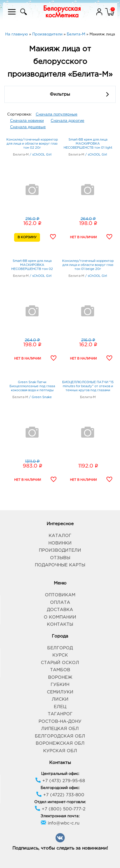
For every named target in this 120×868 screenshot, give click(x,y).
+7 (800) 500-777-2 (60, 809)
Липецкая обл (60, 729)
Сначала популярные (57, 115)
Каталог (60, 536)
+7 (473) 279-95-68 (60, 781)
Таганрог (60, 714)
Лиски (60, 699)
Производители (60, 550)
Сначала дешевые (28, 127)
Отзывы (60, 558)
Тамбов (60, 670)
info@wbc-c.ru (60, 823)
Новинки (60, 543)
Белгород (60, 648)
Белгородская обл (60, 736)
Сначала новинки (27, 121)
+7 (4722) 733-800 (60, 795)
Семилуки (60, 692)
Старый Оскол (60, 663)
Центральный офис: (60, 774)
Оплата (60, 603)
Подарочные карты (60, 565)
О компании (60, 617)
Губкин (60, 685)
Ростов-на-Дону (60, 722)
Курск (60, 655)
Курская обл (60, 751)
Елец (60, 707)
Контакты (60, 624)
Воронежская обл (60, 743)
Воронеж (60, 677)
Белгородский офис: (60, 788)
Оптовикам (60, 595)
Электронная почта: (60, 816)
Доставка (60, 610)
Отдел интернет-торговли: (60, 802)
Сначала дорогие (67, 121)
